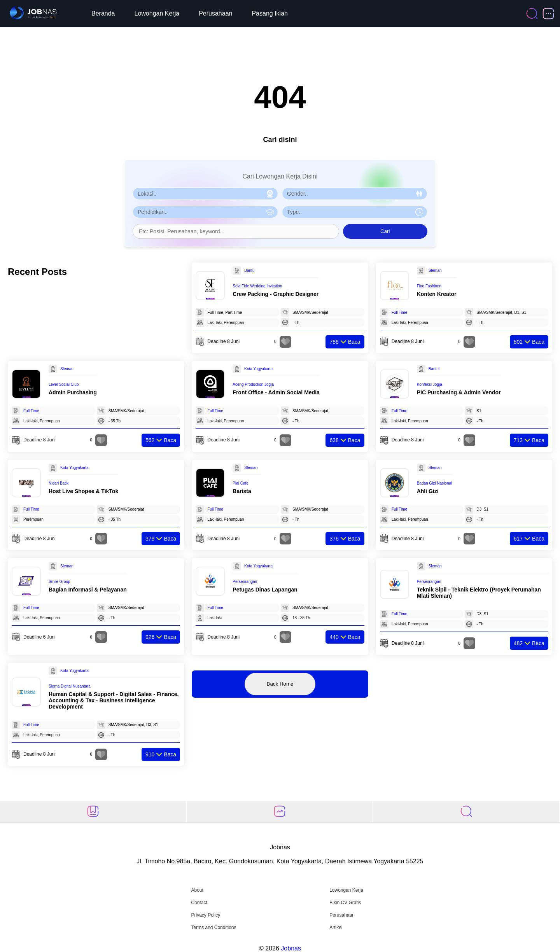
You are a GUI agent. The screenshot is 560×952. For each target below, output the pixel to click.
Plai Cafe (241, 483)
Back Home (280, 684)
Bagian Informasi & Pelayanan (88, 590)
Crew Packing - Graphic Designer (276, 294)
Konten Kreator (437, 294)
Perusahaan (215, 13)
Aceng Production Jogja (253, 384)
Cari (385, 231)
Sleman (435, 270)
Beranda (103, 13)
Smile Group (59, 582)
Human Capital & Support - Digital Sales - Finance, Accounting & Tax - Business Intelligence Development (114, 700)
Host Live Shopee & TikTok (83, 491)
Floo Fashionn (429, 286)
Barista (242, 491)
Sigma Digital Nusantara (70, 686)
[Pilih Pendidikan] (205, 212)
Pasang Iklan (270, 13)
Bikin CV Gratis (345, 903)
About (197, 890)
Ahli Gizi (428, 491)
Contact (199, 903)
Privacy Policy (206, 915)
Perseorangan (245, 582)
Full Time (400, 312)
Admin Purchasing (73, 392)
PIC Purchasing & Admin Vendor (459, 392)
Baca (345, 342)
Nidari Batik (59, 483)
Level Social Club (64, 384)
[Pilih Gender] (355, 194)
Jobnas (291, 948)
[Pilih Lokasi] (205, 194)
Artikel (336, 927)
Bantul (250, 270)
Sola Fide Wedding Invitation (257, 286)
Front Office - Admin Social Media (276, 392)
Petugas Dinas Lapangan (265, 590)
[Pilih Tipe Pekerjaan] (355, 212)
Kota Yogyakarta (258, 369)
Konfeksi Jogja (430, 384)
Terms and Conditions (213, 927)
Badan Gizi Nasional (435, 483)
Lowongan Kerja (157, 13)
